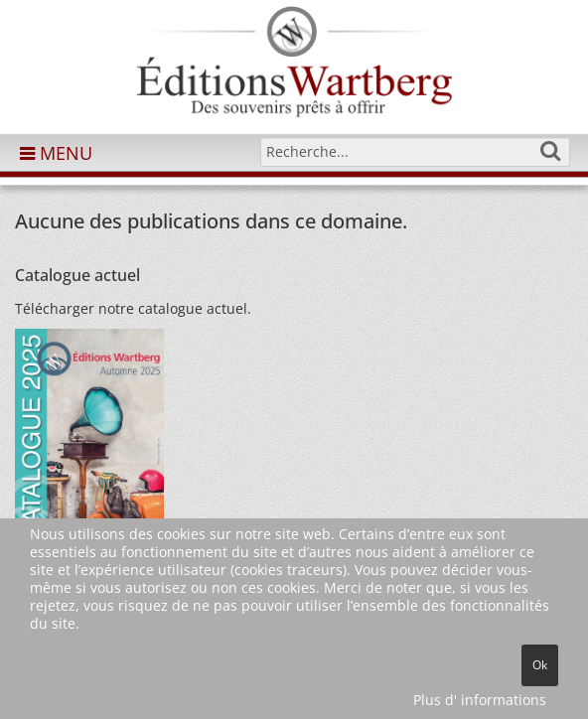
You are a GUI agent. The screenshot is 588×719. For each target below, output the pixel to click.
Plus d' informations (480, 700)
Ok (540, 665)
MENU (56, 153)
